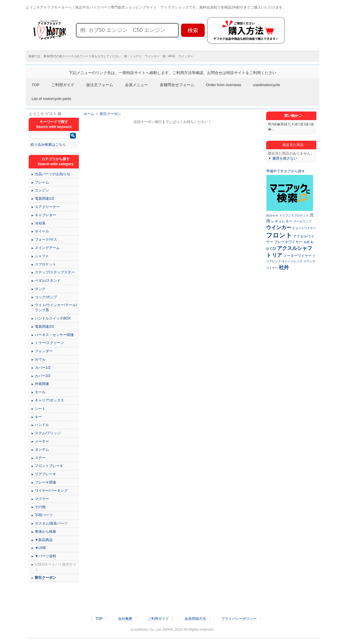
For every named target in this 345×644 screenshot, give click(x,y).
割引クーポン (110, 114)
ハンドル (42, 425)
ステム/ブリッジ (48, 433)
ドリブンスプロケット (294, 216)
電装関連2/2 (44, 327)
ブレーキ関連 (45, 482)
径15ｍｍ (272, 216)
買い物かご (293, 116)
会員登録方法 (195, 619)
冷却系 (40, 223)
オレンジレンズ (292, 261)
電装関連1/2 (44, 199)
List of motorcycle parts (51, 99)
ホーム (89, 114)
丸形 (307, 242)
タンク (40, 289)
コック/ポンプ (46, 297)
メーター (42, 441)
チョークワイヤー (304, 228)
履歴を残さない (285, 158)
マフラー (42, 499)
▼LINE (41, 548)
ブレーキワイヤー (288, 242)
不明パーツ (44, 515)
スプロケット (45, 264)
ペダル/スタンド (48, 281)
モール (40, 392)
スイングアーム (47, 248)
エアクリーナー (47, 207)
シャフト (42, 256)
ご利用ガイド (63, 85)
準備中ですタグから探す (286, 171)
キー (38, 417)
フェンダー (44, 351)
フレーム (42, 182)
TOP (36, 85)
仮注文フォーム (100, 85)
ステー (40, 458)
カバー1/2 (43, 368)
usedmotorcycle (267, 85)
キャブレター (45, 215)
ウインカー (279, 227)
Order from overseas (224, 85)
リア (277, 255)
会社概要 (125, 619)
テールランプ (302, 221)
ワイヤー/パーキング (51, 491)
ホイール (42, 231)
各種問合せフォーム (177, 85)
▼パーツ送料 (45, 556)
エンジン (42, 190)
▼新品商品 (44, 540)
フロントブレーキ (49, 466)
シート (40, 409)
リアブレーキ (45, 474)
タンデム (42, 450)
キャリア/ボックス (49, 400)
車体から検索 (45, 532)
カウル (40, 359)
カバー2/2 (43, 376)
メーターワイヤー (297, 256)
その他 (40, 507)
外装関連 (42, 384)
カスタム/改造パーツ (51, 523)
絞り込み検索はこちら (48, 145)
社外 (284, 267)
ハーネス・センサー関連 (54, 335)
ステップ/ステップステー (55, 272)
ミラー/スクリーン (49, 343)
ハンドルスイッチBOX (53, 318)
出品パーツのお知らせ (53, 174)
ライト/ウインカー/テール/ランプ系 (56, 308)
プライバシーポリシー (239, 619)
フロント (279, 235)
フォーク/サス (46, 240)
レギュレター (282, 221)
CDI (273, 249)
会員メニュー (136, 85)
